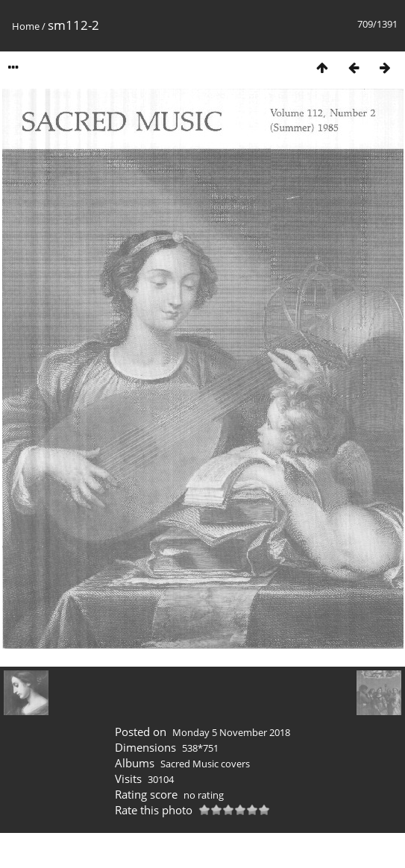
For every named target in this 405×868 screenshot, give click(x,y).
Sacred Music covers (205, 764)
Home (26, 26)
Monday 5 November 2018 (231, 732)
